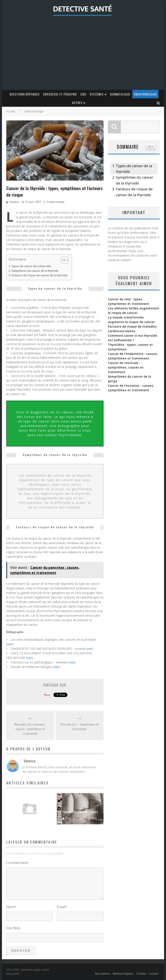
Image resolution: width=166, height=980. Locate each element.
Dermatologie (120, 94)
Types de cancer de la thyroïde (31, 266)
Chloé (19, 818)
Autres (77, 103)
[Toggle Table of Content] (63, 260)
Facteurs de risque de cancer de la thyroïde (39, 275)
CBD (83, 94)
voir (10, 644)
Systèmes (97, 94)
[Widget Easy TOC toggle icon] (150, 147)
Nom (11, 907)
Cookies (141, 974)
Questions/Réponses (25, 94)
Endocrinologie (145, 94)
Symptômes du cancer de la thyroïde (35, 271)
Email (62, 907)
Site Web (13, 928)
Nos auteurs (103, 974)
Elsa (68, 818)
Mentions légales (123, 974)
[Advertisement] (83, 57)
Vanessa (15, 202)
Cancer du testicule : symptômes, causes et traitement (126, 367)
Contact (154, 974)
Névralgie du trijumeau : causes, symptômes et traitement (30, 729)
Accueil (11, 111)
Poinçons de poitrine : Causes (80, 812)
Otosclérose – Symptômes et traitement (80, 726)
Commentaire (17, 863)
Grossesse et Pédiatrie (60, 94)
